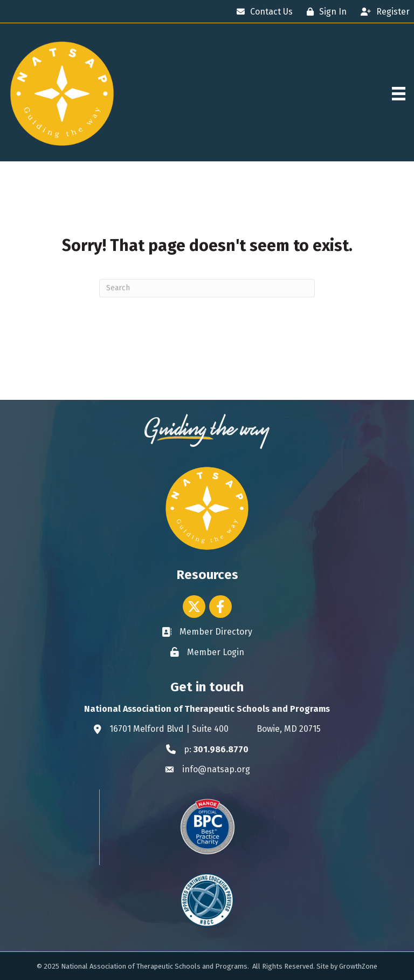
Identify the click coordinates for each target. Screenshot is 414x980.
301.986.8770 (221, 749)
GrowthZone (358, 966)
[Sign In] (324, 12)
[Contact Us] (262, 12)
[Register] (382, 12)
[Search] (207, 288)
